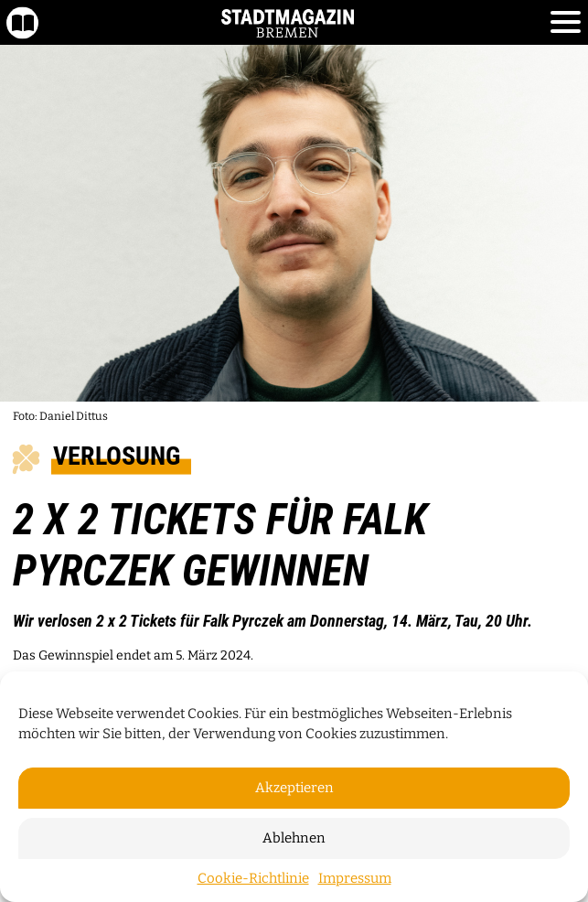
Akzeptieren (294, 788)
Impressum (355, 878)
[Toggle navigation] (566, 23)
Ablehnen (294, 838)
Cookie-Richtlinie (253, 878)
